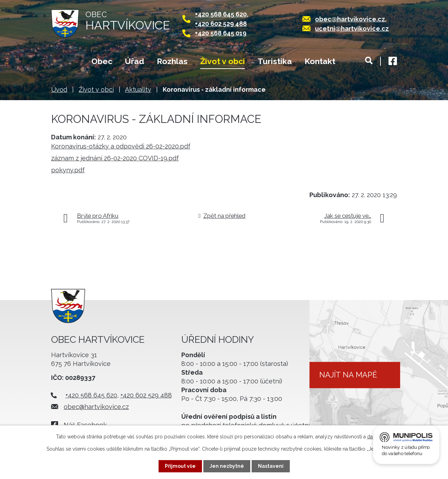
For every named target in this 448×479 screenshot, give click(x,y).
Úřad (135, 61)
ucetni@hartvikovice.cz (352, 29)
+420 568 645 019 (221, 33)
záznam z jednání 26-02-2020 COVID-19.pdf (115, 158)
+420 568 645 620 (221, 14)
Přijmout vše (180, 466)
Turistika (275, 61)
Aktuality (138, 89)
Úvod (65, 62)
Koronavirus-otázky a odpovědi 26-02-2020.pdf (121, 146)
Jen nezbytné (227, 466)
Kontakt (320, 61)
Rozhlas (172, 61)
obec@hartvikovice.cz (350, 19)
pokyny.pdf (68, 170)
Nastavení (271, 466)
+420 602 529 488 (221, 24)
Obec (102, 61)
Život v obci (223, 61)
